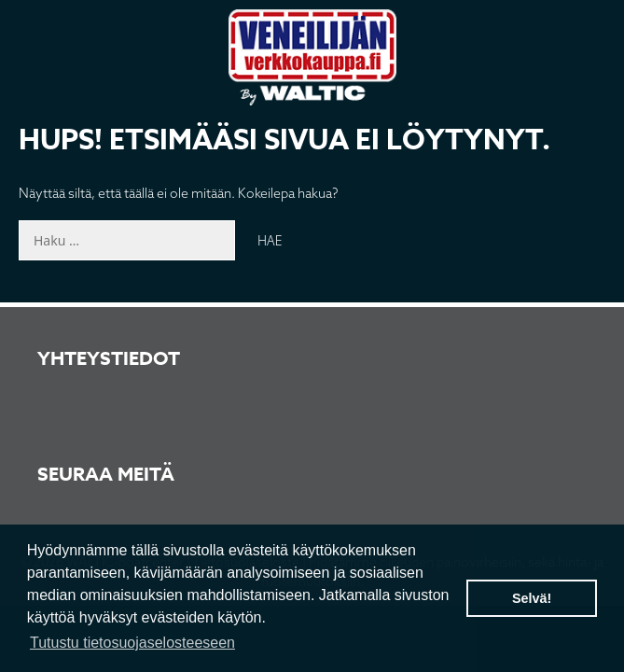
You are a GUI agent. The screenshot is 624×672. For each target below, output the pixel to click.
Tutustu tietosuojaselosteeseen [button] (132, 643)
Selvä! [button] (532, 598)
